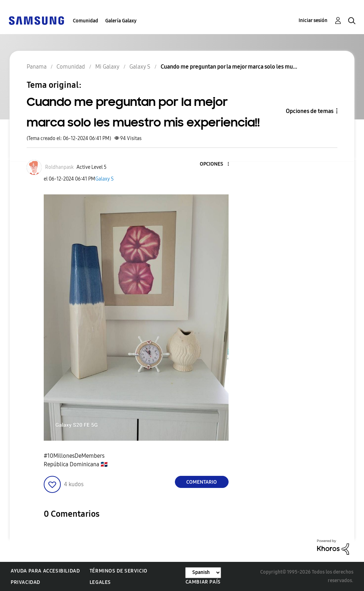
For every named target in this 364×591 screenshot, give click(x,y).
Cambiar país (203, 582)
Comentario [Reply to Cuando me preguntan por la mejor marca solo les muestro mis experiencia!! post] (202, 482)
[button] (216, 164)
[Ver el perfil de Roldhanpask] (59, 167)
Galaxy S (105, 179)
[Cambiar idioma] (203, 573)
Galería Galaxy (121, 21)
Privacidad (25, 582)
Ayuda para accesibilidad (45, 571)
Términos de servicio (119, 571)
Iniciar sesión (313, 20)
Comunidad (85, 21)
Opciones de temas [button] (310, 111)
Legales (100, 582)
